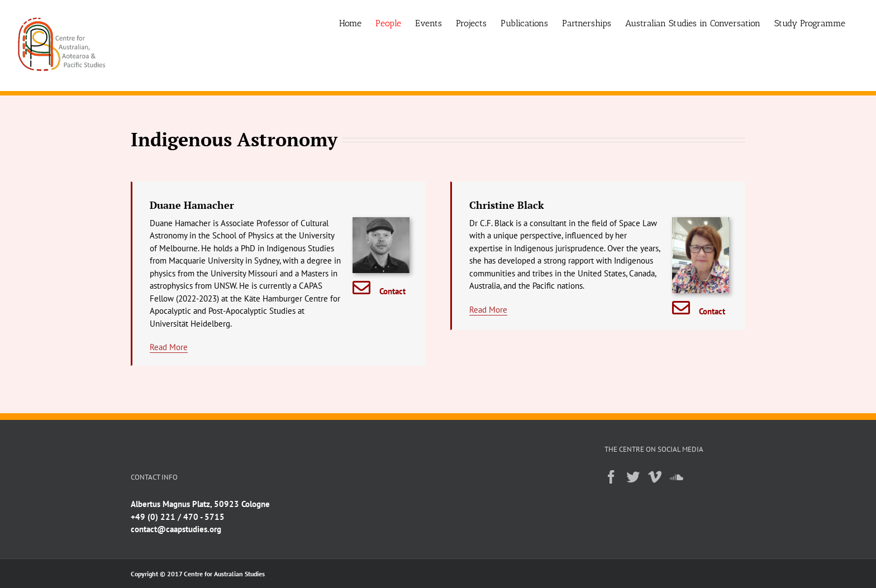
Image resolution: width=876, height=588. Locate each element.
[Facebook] (611, 477)
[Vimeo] (655, 477)
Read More (169, 347)
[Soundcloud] (677, 477)
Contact (392, 291)
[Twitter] (633, 477)
